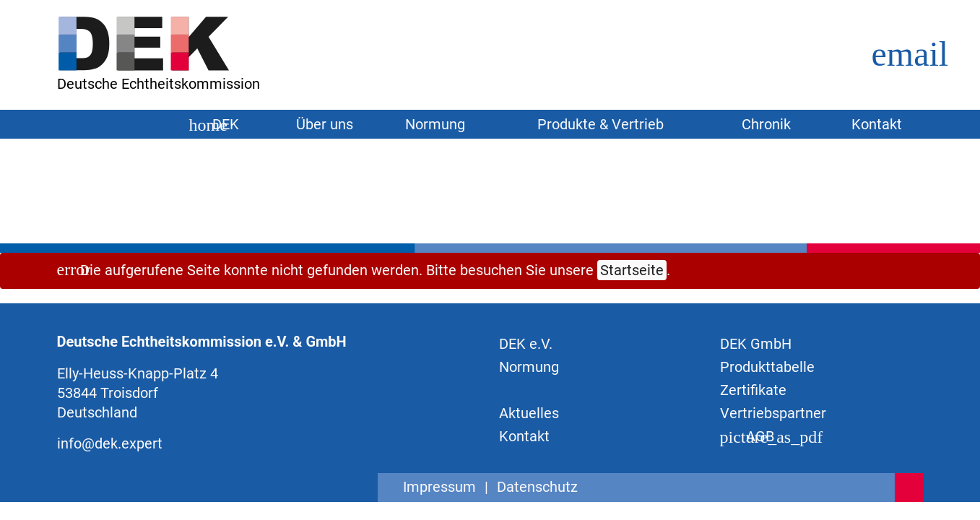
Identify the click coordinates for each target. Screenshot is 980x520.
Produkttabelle (767, 367)
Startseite (632, 270)
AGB (747, 436)
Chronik (766, 124)
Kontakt (877, 124)
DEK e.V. (526, 344)
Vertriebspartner (773, 413)
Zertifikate (753, 390)
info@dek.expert (110, 443)
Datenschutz (537, 487)
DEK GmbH (756, 344)
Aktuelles (529, 413)
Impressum (439, 487)
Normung (529, 367)
